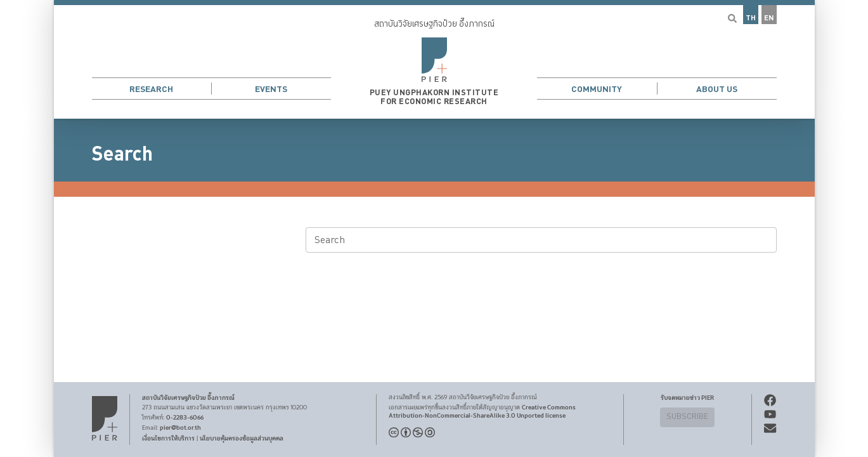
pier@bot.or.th (180, 428)
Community (597, 89)
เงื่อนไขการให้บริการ (168, 439)
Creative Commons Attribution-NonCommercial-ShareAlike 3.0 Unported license (482, 412)
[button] (434, 59)
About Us (717, 89)
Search (122, 154)
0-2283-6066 (185, 418)
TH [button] (751, 18)
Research (151, 89)
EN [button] (769, 18)
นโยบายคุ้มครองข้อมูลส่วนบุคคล (242, 439)
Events (271, 89)
